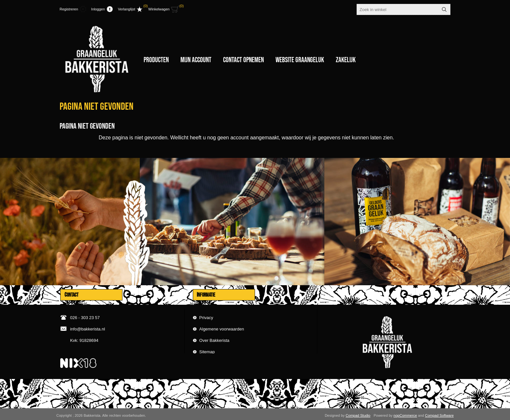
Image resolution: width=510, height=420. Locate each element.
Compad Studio (358, 413)
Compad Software (439, 413)
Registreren (69, 9)
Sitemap (207, 349)
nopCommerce (405, 413)
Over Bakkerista (214, 337)
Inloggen (98, 9)
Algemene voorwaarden (222, 326)
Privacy (206, 314)
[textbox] (398, 9)
